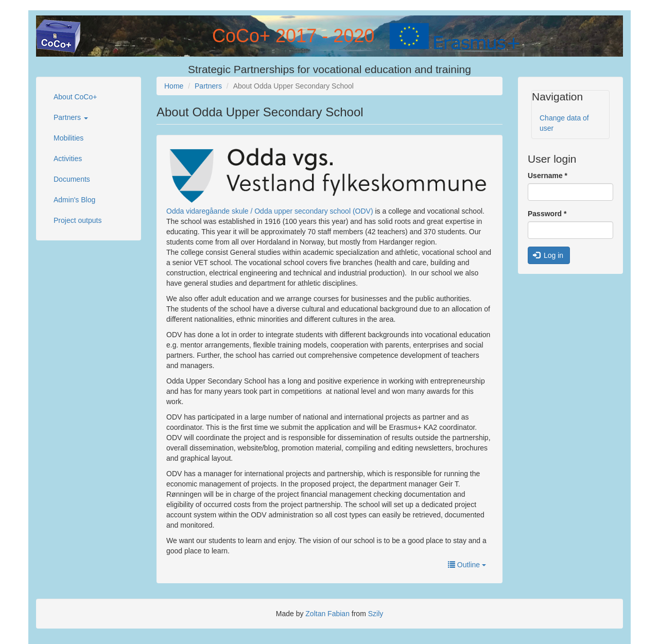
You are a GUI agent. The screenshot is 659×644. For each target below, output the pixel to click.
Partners (71, 117)
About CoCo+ (75, 97)
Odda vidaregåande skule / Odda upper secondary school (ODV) (270, 211)
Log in (548, 255)
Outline (467, 565)
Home (174, 86)
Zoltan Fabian (327, 614)
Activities (68, 159)
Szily (376, 614)
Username (548, 176)
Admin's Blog (74, 200)
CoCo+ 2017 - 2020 (293, 36)
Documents (72, 179)
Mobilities (68, 138)
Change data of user (564, 123)
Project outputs (77, 220)
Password (547, 214)
